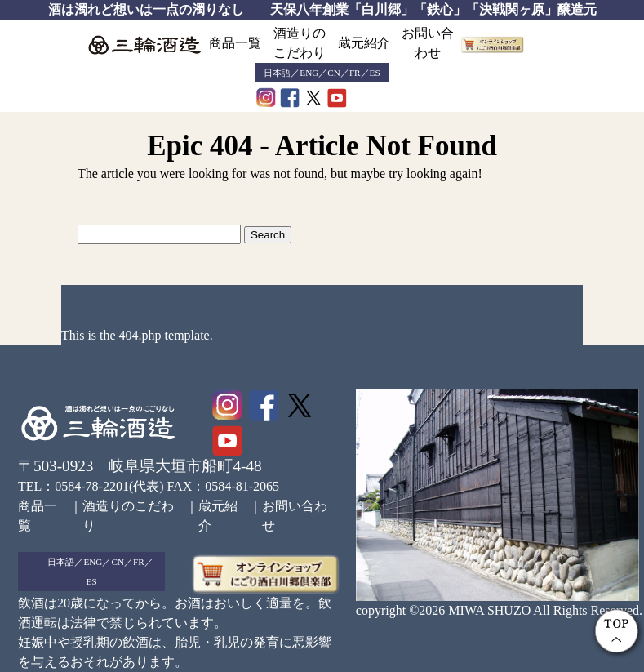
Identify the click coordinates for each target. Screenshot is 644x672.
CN (334, 73)
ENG (309, 73)
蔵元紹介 (364, 43)
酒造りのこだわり (300, 43)
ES (375, 73)
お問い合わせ (428, 43)
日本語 (277, 73)
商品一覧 (235, 43)
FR (355, 73)
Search (268, 235)
